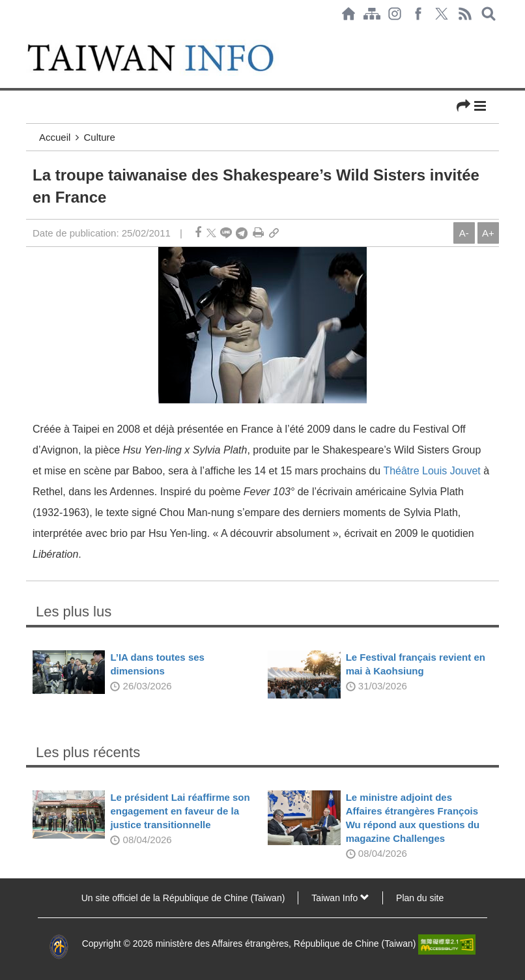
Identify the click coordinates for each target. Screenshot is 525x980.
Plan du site (420, 898)
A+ (488, 233)
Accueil (55, 137)
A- (464, 233)
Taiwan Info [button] (340, 898)
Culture (100, 137)
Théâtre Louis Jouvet (432, 471)
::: (30, 34)
